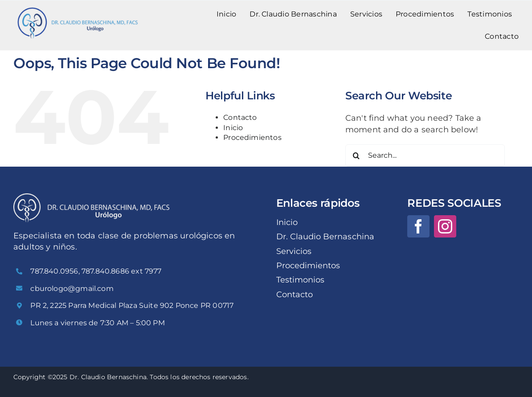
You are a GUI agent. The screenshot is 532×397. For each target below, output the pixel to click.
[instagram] (445, 226)
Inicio (233, 128)
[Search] (356, 156)
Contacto (240, 117)
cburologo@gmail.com (72, 289)
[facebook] (418, 226)
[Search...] (425, 156)
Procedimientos (252, 137)
